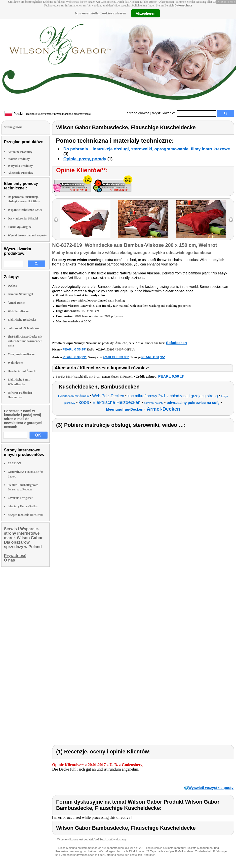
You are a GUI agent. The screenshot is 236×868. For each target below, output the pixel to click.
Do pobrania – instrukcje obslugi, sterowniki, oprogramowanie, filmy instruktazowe (147, 149)
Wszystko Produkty (20, 166)
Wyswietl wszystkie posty (211, 788)
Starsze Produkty (19, 159)
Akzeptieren (145, 13)
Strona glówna (138, 113)
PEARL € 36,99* (75, 349)
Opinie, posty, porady (85, 159)
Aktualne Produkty (20, 152)
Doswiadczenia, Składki (23, 218)
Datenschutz (183, 5)
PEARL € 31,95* (153, 357)
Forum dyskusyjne (20, 227)
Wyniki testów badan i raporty (27, 235)
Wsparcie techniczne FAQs (25, 210)
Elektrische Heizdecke (22, 320)
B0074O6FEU (125, 349)
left (56, 220)
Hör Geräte (25, 515)
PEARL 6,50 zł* (171, 376)
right (231, 220)
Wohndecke (15, 363)
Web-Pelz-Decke (18, 311)
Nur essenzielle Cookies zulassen (100, 13)
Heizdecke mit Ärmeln (22, 371)
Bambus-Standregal (20, 294)
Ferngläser (20, 498)
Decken (12, 286)
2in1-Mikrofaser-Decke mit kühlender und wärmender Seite (25, 341)
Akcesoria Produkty (20, 173)
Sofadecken (176, 343)
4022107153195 (105, 349)
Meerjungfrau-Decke (21, 354)
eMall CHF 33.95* (116, 357)
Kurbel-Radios (23, 506)
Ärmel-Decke (16, 303)
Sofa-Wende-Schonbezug (23, 328)
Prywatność (15, 556)
